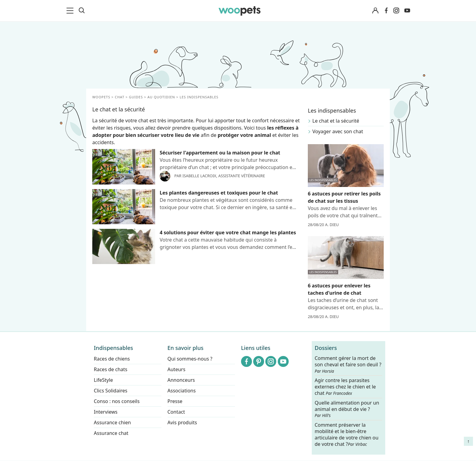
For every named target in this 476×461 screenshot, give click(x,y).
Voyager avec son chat (338, 131)
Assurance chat (111, 433)
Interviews (106, 412)
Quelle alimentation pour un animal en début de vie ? (347, 409)
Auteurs (177, 369)
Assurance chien (112, 422)
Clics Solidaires (111, 391)
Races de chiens (112, 359)
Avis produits (182, 422)
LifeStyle (103, 380)
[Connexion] (375, 11)
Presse (175, 401)
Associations (182, 391)
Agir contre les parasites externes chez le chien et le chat (345, 387)
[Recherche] (82, 11)
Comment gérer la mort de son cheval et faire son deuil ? (348, 364)
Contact (176, 412)
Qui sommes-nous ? (190, 359)
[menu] (71, 11)
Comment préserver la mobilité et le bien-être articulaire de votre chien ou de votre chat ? (347, 434)
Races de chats (110, 369)
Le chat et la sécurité (336, 121)
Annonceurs (181, 380)
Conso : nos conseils (117, 401)
